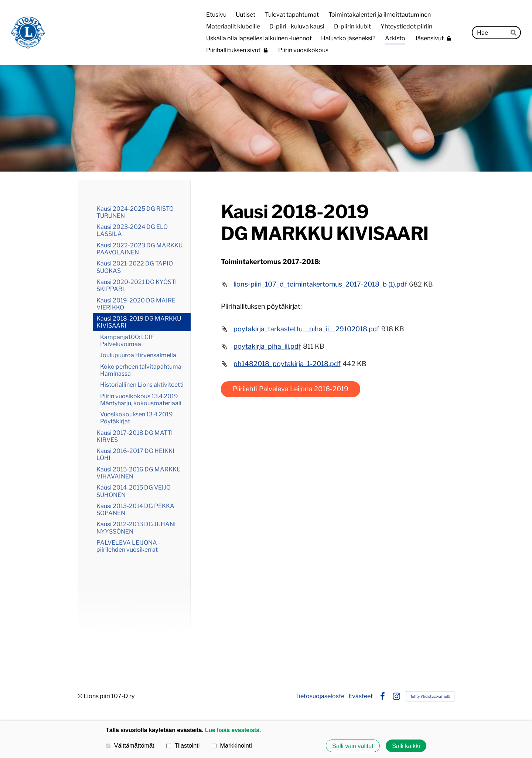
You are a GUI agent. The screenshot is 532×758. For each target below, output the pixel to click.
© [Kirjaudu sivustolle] (81, 696)
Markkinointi (232, 745)
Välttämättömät (130, 745)
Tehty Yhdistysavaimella (430, 696)
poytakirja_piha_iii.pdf (267, 346)
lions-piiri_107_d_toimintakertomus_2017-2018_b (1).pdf (320, 284)
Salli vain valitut (353, 746)
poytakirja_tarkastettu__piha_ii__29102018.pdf (306, 329)
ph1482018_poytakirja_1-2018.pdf (287, 364)
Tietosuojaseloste (320, 696)
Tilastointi (183, 745)
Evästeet (361, 696)
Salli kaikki (406, 746)
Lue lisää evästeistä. (233, 730)
